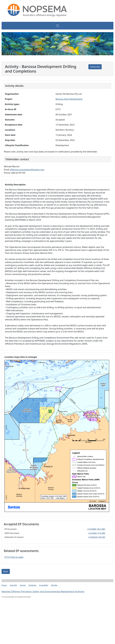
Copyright (13, 585)
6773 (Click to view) (14, 557)
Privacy (4, 585)
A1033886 (92, 529)
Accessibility (44, 585)
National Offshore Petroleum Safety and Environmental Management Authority (43, 592)
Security (23, 585)
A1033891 (93, 533)
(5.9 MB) (101, 533)
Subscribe (95, 67)
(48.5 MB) (101, 529)
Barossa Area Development (69, 99)
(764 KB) (101, 537)
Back (6, 571)
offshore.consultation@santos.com (27, 170)
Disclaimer (32, 585)
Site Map (54, 585)
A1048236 (93, 537)
